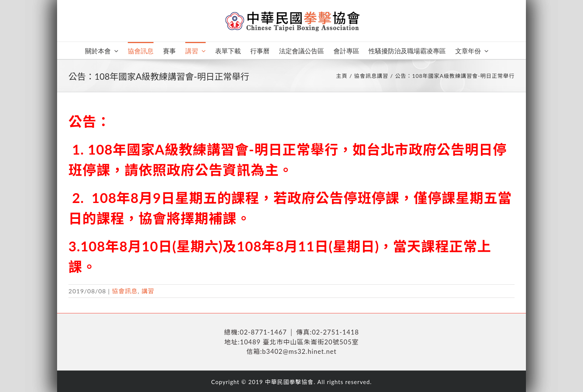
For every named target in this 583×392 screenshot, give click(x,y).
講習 (148, 291)
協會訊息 (125, 291)
